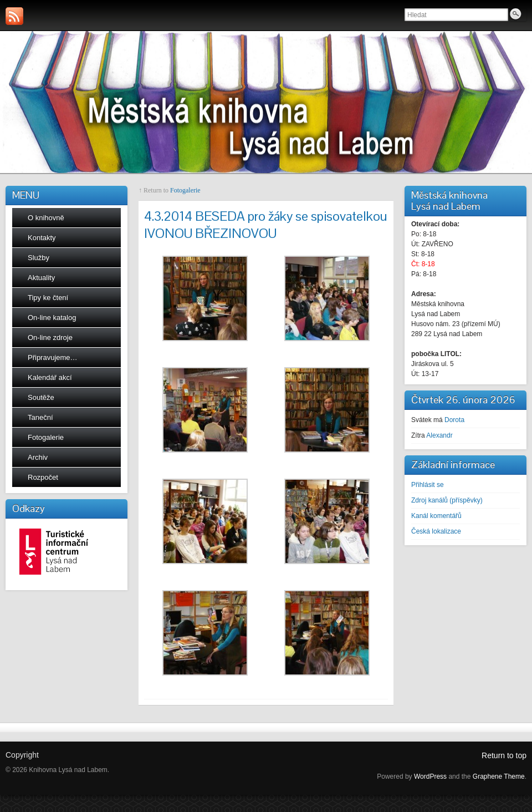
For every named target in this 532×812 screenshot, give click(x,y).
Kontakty (42, 238)
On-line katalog (52, 318)
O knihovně (46, 218)
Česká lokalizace (436, 531)
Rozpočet (43, 477)
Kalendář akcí (50, 377)
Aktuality (41, 278)
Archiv (38, 457)
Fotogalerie (46, 437)
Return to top (504, 755)
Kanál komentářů (436, 516)
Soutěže (41, 397)
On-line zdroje (50, 338)
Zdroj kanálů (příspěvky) (447, 500)
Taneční (40, 417)
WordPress (430, 777)
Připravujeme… (53, 357)
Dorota (454, 420)
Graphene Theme (499, 777)
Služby (39, 258)
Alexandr (439, 435)
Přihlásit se (428, 485)
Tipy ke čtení (48, 298)
